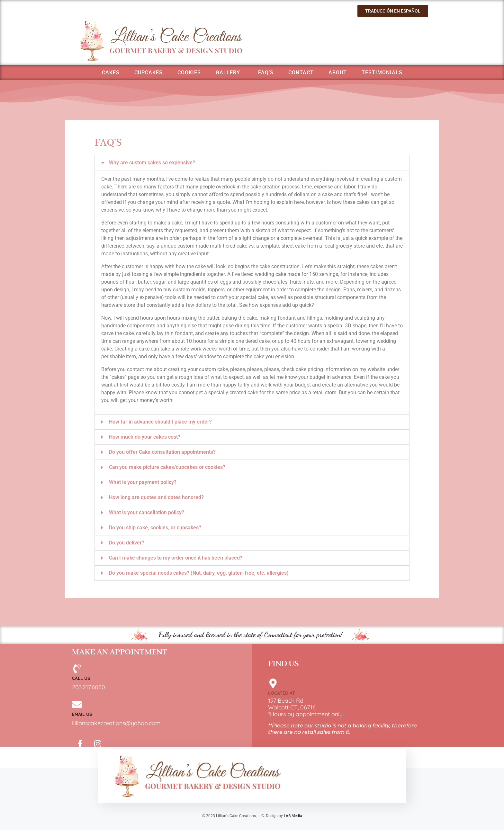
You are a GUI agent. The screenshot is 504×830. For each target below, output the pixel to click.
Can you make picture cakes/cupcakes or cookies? (167, 467)
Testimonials (382, 73)
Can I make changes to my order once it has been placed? (176, 558)
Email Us (82, 714)
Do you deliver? (127, 543)
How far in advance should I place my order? (160, 422)
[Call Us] (77, 669)
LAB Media (293, 816)
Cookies (189, 73)
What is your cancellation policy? (147, 512)
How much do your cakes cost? (145, 437)
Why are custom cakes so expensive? (152, 163)
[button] (252, 163)
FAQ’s (266, 73)
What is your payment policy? (143, 482)
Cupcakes (148, 73)
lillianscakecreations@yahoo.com (116, 723)
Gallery (228, 73)
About (338, 73)
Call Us (81, 678)
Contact (301, 73)
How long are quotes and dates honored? (156, 497)
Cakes (111, 73)
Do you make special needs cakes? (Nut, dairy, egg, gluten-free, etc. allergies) (199, 573)
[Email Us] (77, 705)
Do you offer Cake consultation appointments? (162, 452)
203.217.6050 (89, 687)
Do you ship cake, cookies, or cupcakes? (155, 528)
